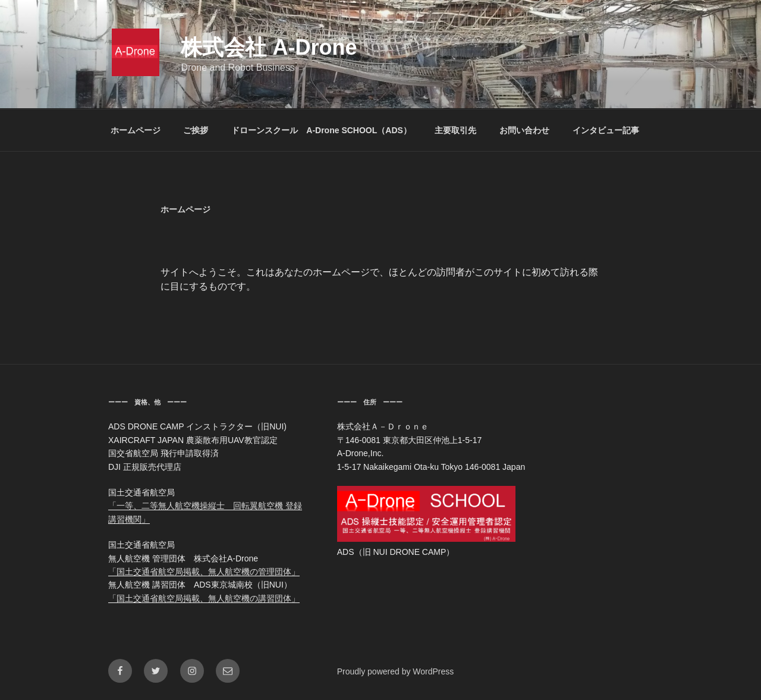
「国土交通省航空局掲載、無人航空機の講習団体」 (204, 598)
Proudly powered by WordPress (396, 671)
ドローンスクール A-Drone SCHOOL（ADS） (321, 130)
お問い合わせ (524, 130)
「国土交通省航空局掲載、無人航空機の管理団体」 (204, 572)
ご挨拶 (196, 130)
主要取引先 (455, 130)
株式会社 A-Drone (269, 47)
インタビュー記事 (606, 130)
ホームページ (136, 130)
